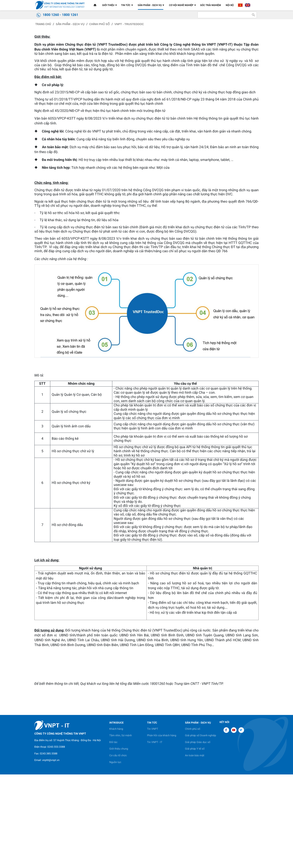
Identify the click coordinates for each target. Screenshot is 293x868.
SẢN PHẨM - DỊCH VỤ (70, 133)
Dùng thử (47, 100)
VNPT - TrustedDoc (129, 133)
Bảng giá (72, 100)
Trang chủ (43, 133)
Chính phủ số (100, 133)
